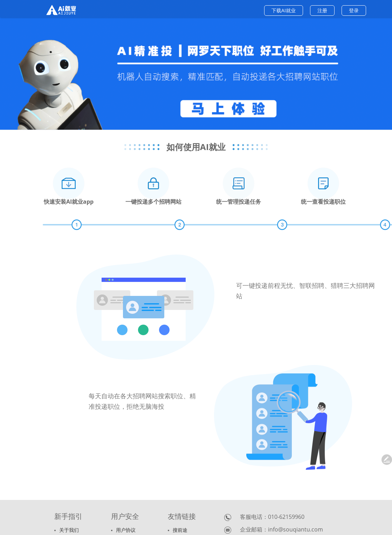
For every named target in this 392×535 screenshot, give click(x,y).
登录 (354, 10)
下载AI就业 (284, 10)
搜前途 (178, 530)
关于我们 (67, 530)
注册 (322, 10)
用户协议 (123, 530)
